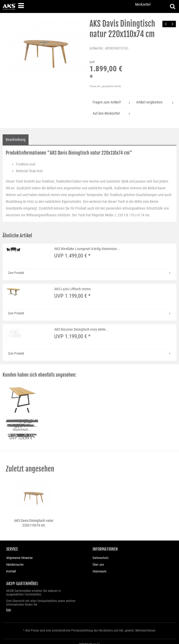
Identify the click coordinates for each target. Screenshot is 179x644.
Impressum (99, 567)
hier (9, 605)
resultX (96, 639)
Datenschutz (101, 553)
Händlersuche (15, 560)
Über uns (98, 560)
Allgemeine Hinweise (19, 553)
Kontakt (11, 567)
